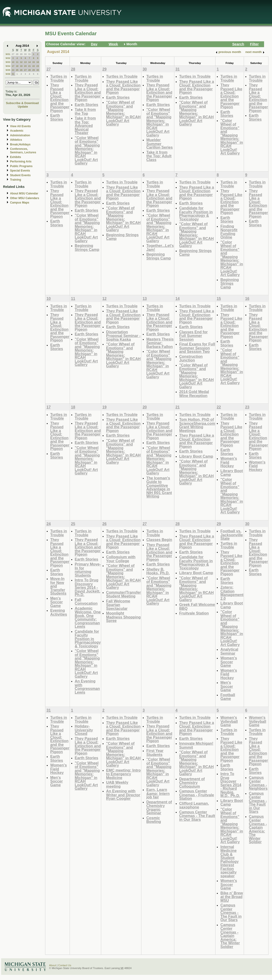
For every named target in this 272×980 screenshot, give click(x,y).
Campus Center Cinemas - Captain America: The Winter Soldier (230, 936)
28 (17, 54)
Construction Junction (191, 358)
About (53, 965)
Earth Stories (57, 117)
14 (30, 62)
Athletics (16, 140)
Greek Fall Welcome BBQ (197, 606)
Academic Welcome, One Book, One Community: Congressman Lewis (88, 617)
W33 (8, 62)
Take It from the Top (85, 111)
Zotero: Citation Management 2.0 (232, 593)
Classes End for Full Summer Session (193, 336)
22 (34, 66)
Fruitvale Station (194, 613)
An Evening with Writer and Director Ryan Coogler (123, 795)
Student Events (20, 175)
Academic (17, 131)
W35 (8, 70)
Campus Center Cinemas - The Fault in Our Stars (197, 816)
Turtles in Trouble (59, 78)
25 (17, 70)
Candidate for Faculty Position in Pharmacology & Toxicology (196, 214)
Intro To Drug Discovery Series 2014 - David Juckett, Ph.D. (88, 587)
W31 (8, 54)
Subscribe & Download (22, 103)
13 (25, 62)
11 (17, 62)
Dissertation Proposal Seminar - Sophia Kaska (123, 336)
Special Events (20, 171)
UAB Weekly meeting (117, 784)
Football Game (228, 697)
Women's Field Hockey (229, 462)
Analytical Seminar (229, 651)
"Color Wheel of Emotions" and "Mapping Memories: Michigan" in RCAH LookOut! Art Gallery (87, 151)
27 (13, 54)
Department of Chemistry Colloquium (192, 783)
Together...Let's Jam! (160, 248)
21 (30, 66)
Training (16, 180)
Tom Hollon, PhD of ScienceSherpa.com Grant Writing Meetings (197, 425)
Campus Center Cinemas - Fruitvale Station (197, 795)
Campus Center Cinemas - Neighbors (258, 783)
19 (21, 66)
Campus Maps (20, 203)
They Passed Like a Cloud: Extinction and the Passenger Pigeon (60, 98)
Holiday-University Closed (84, 730)
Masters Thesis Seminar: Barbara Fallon (160, 343)
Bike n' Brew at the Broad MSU (232, 897)
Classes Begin (159, 540)
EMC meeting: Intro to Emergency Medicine (123, 774)
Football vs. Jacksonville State (232, 535)
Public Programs (21, 166)
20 (25, 66)
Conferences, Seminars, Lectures (23, 151)
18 (17, 66)
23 (38, 66)
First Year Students (155, 753)
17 (13, 66)
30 (25, 54)
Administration (20, 135)
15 (34, 62)
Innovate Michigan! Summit (196, 745)
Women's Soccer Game (229, 662)
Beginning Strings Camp (87, 248)
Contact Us (65, 965)
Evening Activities (59, 612)
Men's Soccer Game (57, 602)
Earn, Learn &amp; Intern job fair (158, 793)
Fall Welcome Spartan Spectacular (118, 605)
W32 (8, 58)
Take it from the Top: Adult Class (159, 156)
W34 (8, 66)
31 (30, 54)
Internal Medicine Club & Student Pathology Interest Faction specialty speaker (229, 861)
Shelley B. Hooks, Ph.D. (158, 571)
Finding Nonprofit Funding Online (229, 232)
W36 (8, 74)
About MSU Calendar (24, 193)
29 (21, 54)
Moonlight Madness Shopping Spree (123, 617)
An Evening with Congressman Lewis (87, 687)
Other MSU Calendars (25, 198)
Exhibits (16, 157)
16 (38, 62)
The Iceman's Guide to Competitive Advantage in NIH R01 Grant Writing (159, 487)
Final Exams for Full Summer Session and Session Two (197, 348)
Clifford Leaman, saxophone (194, 805)
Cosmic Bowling (154, 820)
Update (23, 107)
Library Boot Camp (196, 456)
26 (21, 70)
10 (13, 62)
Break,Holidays (20, 144)
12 (21, 62)
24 (13, 70)
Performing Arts (21, 162)
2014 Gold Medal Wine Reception (194, 394)
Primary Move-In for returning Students (88, 570)
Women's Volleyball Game (229, 721)
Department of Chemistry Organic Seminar (159, 808)
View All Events (20, 126)
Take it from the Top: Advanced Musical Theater (85, 125)
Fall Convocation (86, 602)
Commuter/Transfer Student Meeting (123, 594)
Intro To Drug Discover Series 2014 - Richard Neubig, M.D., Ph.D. (231, 785)
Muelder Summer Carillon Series (159, 144)
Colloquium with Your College (121, 559)
